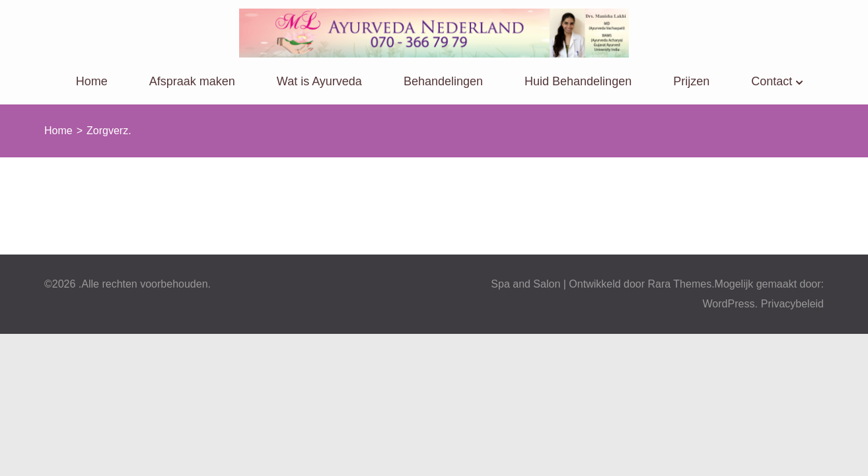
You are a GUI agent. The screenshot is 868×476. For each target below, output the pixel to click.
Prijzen (691, 81)
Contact (772, 81)
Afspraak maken (192, 81)
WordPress (729, 304)
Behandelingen (443, 81)
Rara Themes (680, 284)
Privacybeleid (792, 304)
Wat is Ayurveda (319, 81)
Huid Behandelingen (578, 81)
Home (92, 81)
